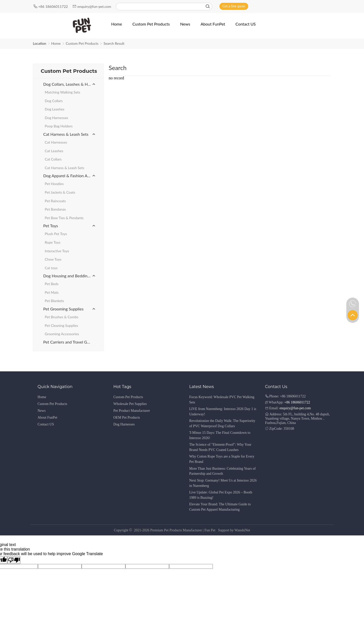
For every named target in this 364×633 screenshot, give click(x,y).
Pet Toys (51, 226)
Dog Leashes (55, 109)
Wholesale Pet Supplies (130, 404)
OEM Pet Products (127, 417)
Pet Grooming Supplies (63, 309)
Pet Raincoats (55, 201)
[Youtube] (324, 6)
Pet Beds (52, 284)
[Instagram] (331, 6)
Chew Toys (53, 259)
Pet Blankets (54, 301)
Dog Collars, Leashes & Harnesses (70, 84)
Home (56, 43)
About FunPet (48, 417)
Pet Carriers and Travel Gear (68, 342)
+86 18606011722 (53, 6)
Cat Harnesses (56, 142)
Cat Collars (53, 159)
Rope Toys (53, 242)
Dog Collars (54, 101)
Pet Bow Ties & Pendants (64, 218)
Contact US (46, 424)
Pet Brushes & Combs (62, 317)
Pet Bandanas (55, 209)
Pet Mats (52, 292)
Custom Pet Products (82, 43)
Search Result (114, 43)
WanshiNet (242, 530)
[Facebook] (316, 6)
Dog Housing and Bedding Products (70, 276)
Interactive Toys (57, 251)
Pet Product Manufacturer (132, 411)
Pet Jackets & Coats (60, 192)
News (42, 411)
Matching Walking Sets (62, 92)
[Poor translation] (14, 560)
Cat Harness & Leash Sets (66, 134)
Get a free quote (234, 6)
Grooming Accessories (62, 334)
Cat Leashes (54, 151)
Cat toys (51, 268)
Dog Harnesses (56, 118)
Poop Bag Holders (59, 126)
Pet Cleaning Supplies (61, 325)
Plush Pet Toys (56, 234)
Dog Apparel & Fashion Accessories (70, 176)
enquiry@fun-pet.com (95, 6)
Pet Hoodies (54, 184)
